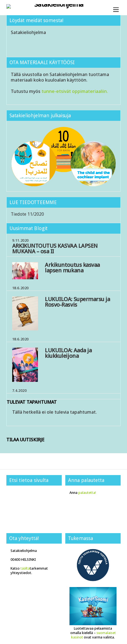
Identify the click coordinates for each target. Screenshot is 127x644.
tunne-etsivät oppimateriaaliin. (75, 91)
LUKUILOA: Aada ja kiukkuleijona (68, 353)
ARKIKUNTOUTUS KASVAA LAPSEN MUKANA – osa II (55, 248)
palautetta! (87, 493)
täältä (25, 568)
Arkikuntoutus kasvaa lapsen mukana (72, 268)
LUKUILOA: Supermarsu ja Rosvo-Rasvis (77, 302)
